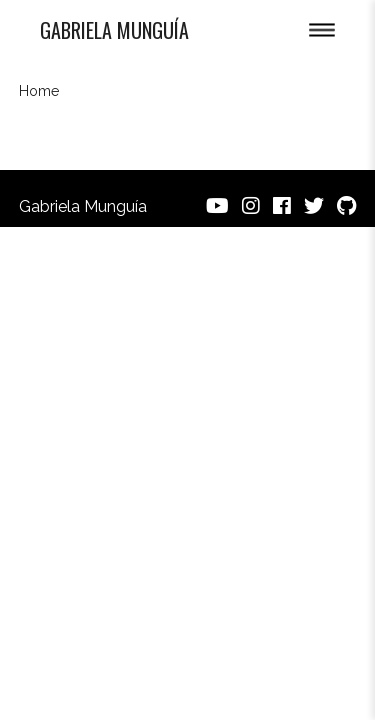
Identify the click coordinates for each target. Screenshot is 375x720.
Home (39, 91)
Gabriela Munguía (114, 30)
